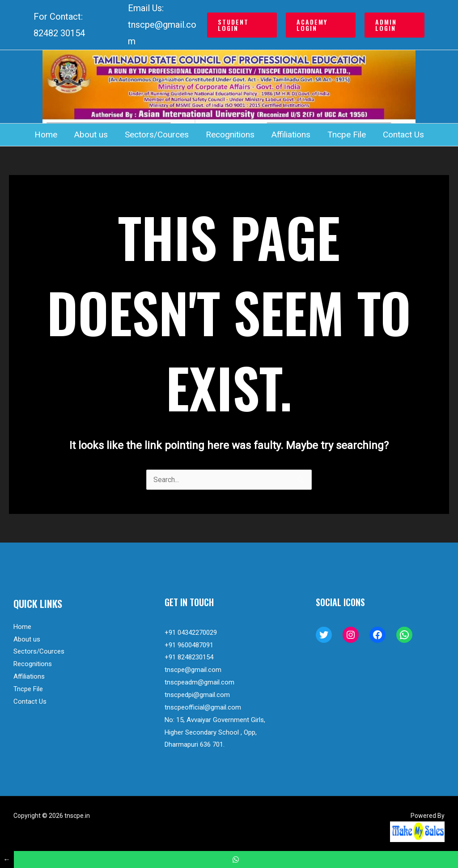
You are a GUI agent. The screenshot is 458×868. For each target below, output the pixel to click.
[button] (242, 25)
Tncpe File (347, 135)
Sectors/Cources (157, 135)
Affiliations (291, 135)
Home (46, 135)
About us (91, 135)
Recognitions (230, 135)
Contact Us (403, 135)
